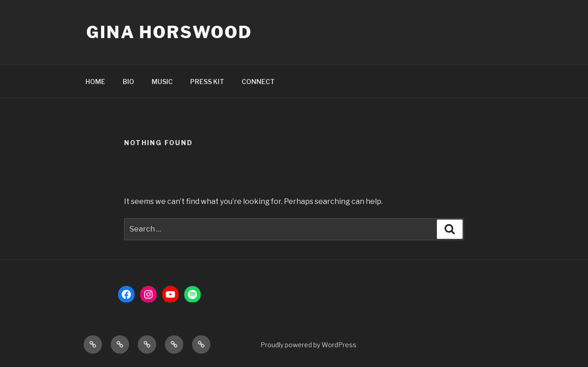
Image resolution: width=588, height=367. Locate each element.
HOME (95, 82)
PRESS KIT (207, 82)
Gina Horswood (169, 32)
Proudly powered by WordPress (308, 345)
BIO (128, 82)
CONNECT (258, 82)
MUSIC (162, 82)
